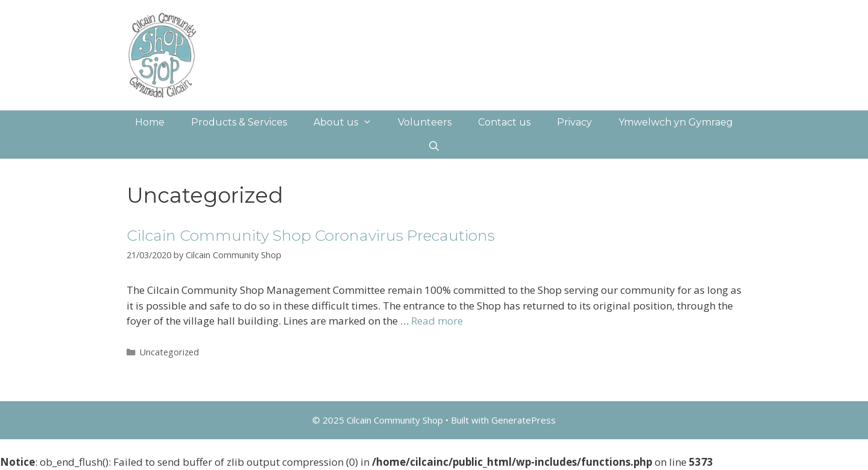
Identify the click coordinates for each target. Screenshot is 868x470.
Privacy (574, 122)
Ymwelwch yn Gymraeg (676, 122)
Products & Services (239, 122)
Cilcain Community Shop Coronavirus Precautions (311, 235)
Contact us (504, 122)
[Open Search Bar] (434, 147)
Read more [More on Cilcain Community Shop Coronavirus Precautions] (437, 321)
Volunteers (425, 122)
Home (150, 122)
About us (349, 122)
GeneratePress (524, 420)
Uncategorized (169, 352)
